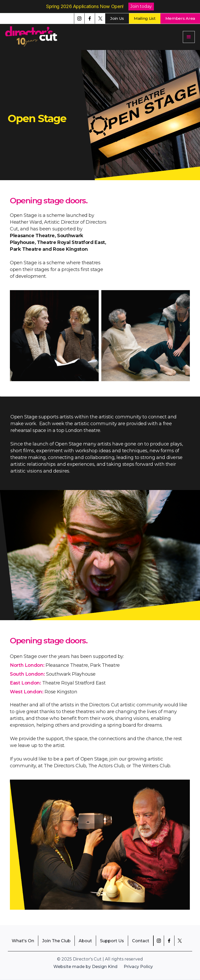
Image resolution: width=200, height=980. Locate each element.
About (85, 941)
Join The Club (56, 941)
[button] (189, 37)
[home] (34, 37)
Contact (141, 941)
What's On (23, 941)
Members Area (180, 18)
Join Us (117, 18)
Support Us (112, 941)
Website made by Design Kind (85, 967)
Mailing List (145, 18)
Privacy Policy (138, 967)
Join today (141, 6)
